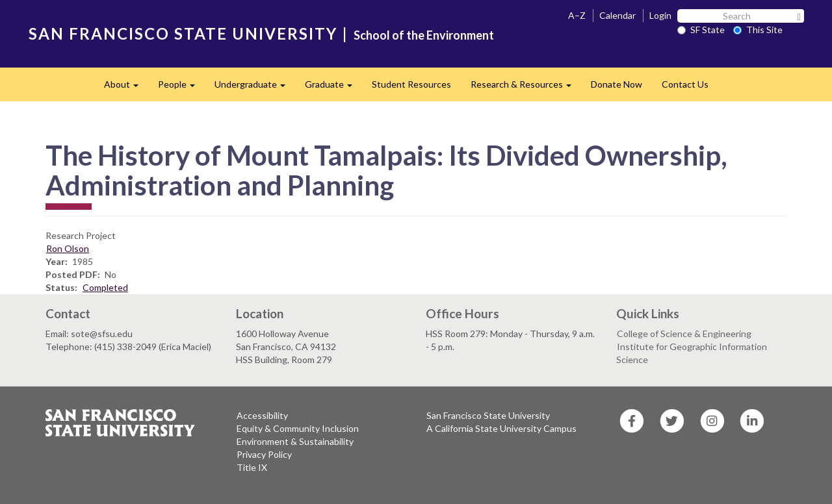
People (181, 88)
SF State (701, 30)
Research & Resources (526, 88)
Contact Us (685, 84)
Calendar (617, 15)
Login (660, 15)
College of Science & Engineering (684, 334)
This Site (758, 30)
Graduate (333, 88)
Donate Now (617, 84)
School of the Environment (424, 35)
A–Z (577, 15)
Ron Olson (68, 248)
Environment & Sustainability (295, 441)
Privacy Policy (264, 454)
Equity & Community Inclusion (298, 428)
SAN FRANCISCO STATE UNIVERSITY (183, 33)
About (126, 88)
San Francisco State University (488, 415)
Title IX (252, 467)
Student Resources (411, 84)
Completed (105, 287)
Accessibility (262, 415)
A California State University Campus (501, 428)
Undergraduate (255, 88)
